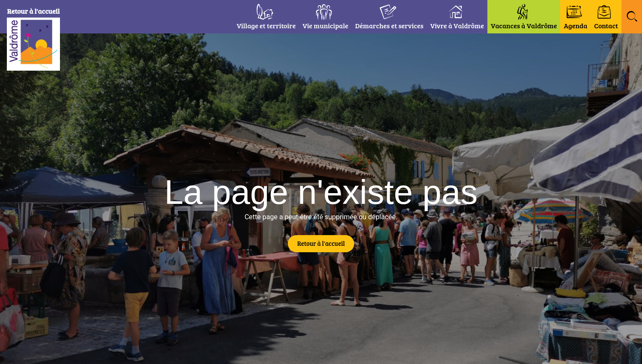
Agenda (575, 25)
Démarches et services (389, 25)
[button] (632, 17)
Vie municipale (325, 25)
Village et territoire (266, 25)
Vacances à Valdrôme (524, 25)
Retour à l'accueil (39, 11)
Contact (606, 25)
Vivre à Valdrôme (457, 25)
